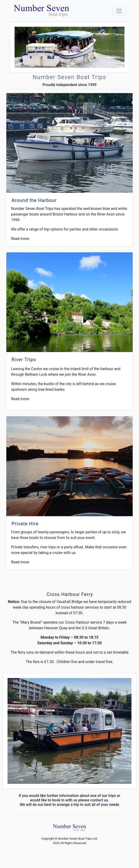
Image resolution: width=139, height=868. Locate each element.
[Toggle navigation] (119, 11)
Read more (20, 239)
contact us (99, 800)
